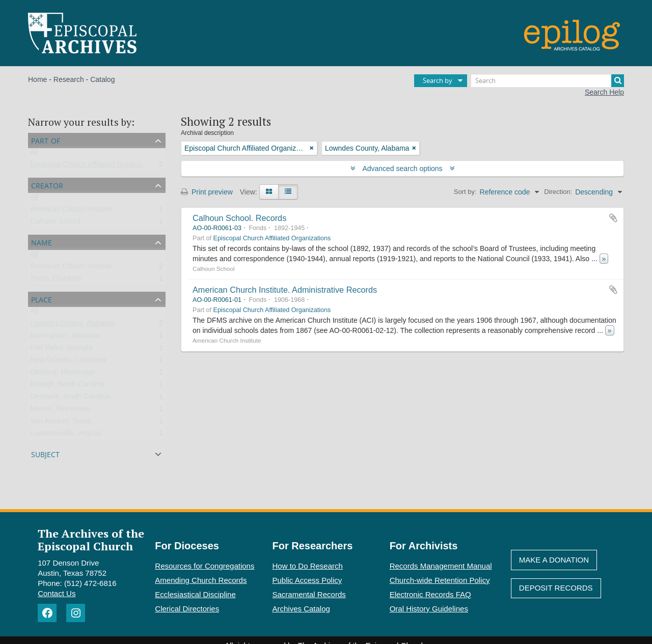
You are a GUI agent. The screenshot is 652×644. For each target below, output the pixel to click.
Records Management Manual (441, 566)
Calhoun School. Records (239, 218)
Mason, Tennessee (60, 411)
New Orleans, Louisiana (68, 362)
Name (42, 242)
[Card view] (269, 192)
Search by (438, 80)
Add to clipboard (613, 218)
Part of (46, 140)
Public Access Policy (307, 580)
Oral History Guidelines (429, 609)
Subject (45, 453)
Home (37, 79)
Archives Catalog (301, 609)
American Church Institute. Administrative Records (285, 290)
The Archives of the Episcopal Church (91, 540)
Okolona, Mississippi (63, 374)
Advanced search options (403, 169)
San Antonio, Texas (61, 423)
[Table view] (288, 192)
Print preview (207, 192)
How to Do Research (308, 566)
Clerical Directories (187, 609)
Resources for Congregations (205, 566)
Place (42, 299)
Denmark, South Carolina (70, 399)
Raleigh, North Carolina (67, 386)
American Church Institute (71, 211)
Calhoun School (55, 223)
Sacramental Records (309, 594)
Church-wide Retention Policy (440, 580)
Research (69, 79)
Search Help (604, 92)
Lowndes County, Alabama (72, 325)
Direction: (558, 192)
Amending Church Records (201, 580)
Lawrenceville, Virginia (65, 435)
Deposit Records (556, 588)
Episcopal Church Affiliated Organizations (96, 166)
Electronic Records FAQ (430, 594)
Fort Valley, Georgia (61, 350)
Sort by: (465, 192)
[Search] (548, 81)
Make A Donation (554, 560)
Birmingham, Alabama (65, 338)
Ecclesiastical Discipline (195, 594)
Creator (47, 185)
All (34, 154)
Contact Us (57, 593)
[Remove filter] (312, 148)
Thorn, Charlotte (56, 281)
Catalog (102, 79)
